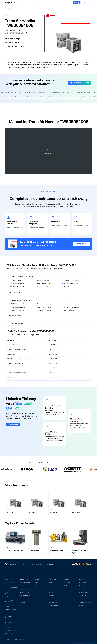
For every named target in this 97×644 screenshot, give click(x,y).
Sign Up (77, 3)
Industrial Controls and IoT (11, 588)
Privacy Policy (83, 589)
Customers (14, 564)
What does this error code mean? (83, 92)
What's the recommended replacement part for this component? (63, 97)
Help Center (67, 579)
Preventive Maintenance (11, 613)
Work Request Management (9, 627)
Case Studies (53, 579)
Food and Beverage (25, 582)
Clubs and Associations (26, 586)
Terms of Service (84, 586)
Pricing (36, 3)
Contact (66, 586)
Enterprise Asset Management (9, 583)
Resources (39, 564)
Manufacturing (24, 579)
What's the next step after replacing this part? (37, 92)
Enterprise (31, 3)
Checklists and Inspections (9, 606)
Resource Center (54, 582)
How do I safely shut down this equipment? (61, 92)
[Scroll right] (90, 485)
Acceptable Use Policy (85, 602)
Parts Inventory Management (9, 601)
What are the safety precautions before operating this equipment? (29, 97)
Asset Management (10, 597)
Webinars (52, 596)
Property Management (26, 592)
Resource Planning (10, 631)
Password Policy (83, 592)
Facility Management (25, 599)
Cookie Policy (83, 596)
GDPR (81, 599)
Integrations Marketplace (8, 593)
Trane (9, 8)
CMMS (7, 579)
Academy (52, 586)
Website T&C (83, 606)
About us (37, 579)
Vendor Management (10, 634)
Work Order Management (8, 617)
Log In (70, 3)
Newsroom (37, 589)
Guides (51, 592)
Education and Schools (26, 589)
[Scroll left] (86, 485)
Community (52, 599)
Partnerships (38, 586)
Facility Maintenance (10, 610)
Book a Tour (87, 3)
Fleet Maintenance (25, 596)
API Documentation (54, 606)
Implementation (68, 582)
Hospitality (23, 602)
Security (81, 579)
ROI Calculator (53, 602)
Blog (51, 589)
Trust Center (82, 582)
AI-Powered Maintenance (8, 622)
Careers (37, 582)
